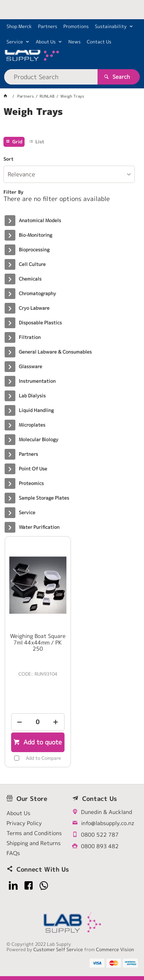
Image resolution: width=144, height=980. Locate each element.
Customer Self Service (58, 949)
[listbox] (69, 174)
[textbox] (51, 77)
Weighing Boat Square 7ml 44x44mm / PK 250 (38, 642)
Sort (8, 159)
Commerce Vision (115, 949)
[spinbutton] (38, 722)
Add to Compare (43, 758)
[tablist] (72, 121)
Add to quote (42, 742)
